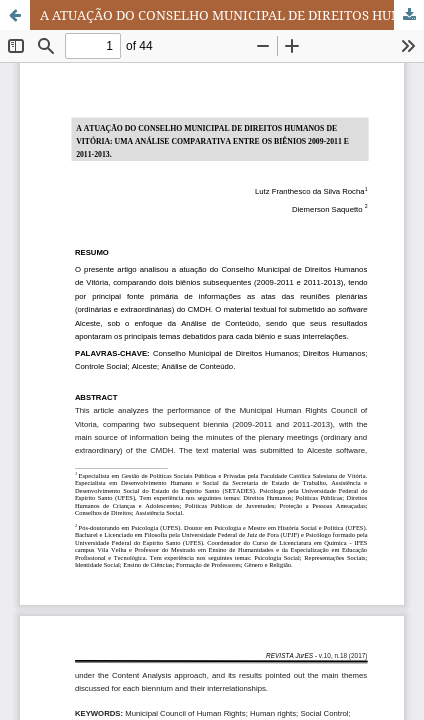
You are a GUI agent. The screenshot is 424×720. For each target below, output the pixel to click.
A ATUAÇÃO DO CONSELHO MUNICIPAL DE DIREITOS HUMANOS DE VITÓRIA (232, 15)
